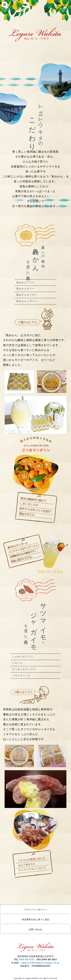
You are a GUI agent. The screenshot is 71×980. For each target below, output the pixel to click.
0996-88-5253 (27, 960)
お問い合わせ (35, 929)
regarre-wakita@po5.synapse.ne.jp (40, 963)
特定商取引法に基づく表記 (36, 919)
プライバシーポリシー (36, 910)
